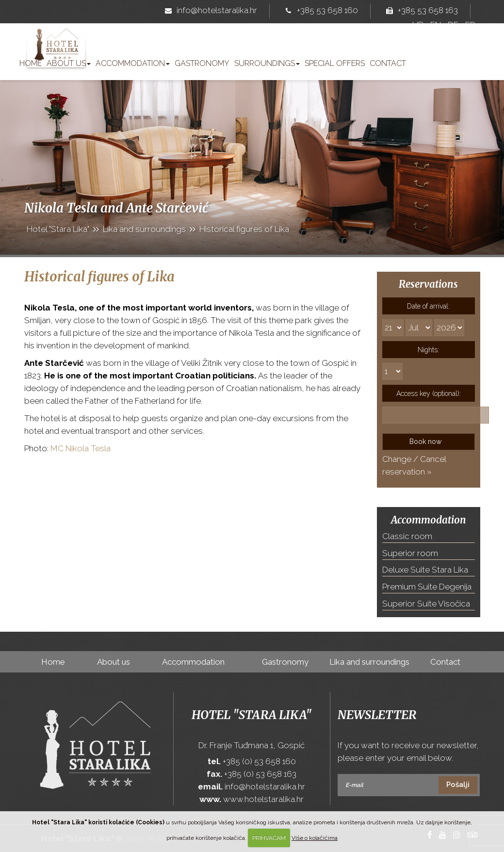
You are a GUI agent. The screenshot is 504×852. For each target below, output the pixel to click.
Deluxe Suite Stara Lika (425, 570)
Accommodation (133, 63)
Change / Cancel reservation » (414, 465)
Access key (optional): (429, 393)
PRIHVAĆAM (269, 838)
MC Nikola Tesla (81, 448)
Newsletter (377, 715)
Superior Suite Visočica (426, 604)
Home (31, 63)
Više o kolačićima (315, 838)
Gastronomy (202, 63)
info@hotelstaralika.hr (209, 11)
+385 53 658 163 (420, 11)
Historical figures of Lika (99, 277)
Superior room (410, 553)
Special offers (335, 63)
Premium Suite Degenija (427, 587)
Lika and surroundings (369, 662)
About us (69, 63)
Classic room (407, 536)
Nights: (428, 350)
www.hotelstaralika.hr (263, 799)
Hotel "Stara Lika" (252, 715)
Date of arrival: (428, 306)
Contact (388, 63)
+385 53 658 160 (320, 11)
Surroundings (267, 63)
